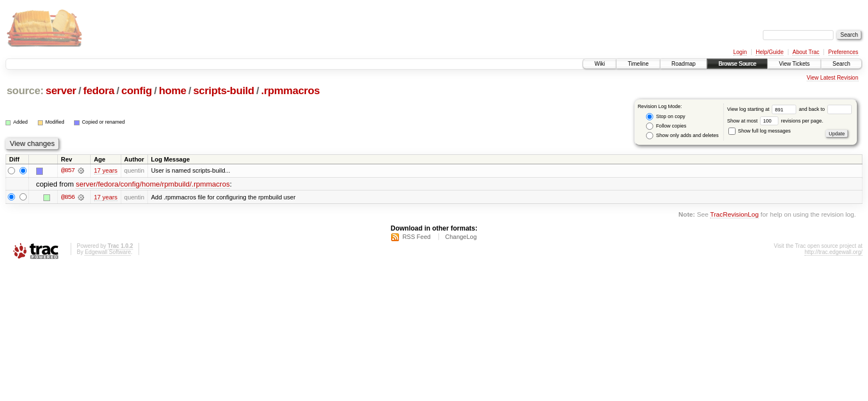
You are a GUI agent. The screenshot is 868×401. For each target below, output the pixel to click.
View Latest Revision (833, 78)
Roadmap (684, 64)
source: (25, 91)
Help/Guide (770, 52)
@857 (68, 170)
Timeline (638, 64)
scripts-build (224, 91)
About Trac (806, 52)
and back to (825, 109)
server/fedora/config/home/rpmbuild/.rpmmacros (153, 184)
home (172, 91)
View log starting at (763, 109)
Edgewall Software (108, 252)
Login (740, 52)
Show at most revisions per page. (775, 121)
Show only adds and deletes (682, 136)
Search (841, 64)
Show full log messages (759, 131)
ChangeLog (461, 237)
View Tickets (794, 64)
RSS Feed (416, 237)
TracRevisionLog (734, 214)
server (61, 91)
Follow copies (666, 126)
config (137, 91)
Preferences (844, 52)
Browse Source (737, 64)
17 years (106, 170)
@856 (68, 197)
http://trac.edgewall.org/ (834, 252)
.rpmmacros (290, 91)
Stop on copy (665, 117)
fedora (98, 91)
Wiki (600, 64)
